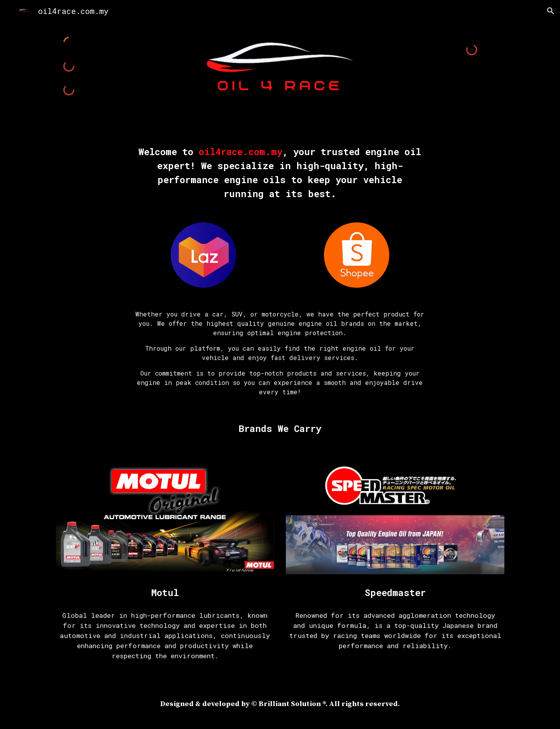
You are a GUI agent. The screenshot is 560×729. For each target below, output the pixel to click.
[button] (551, 11)
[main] (280, 173)
